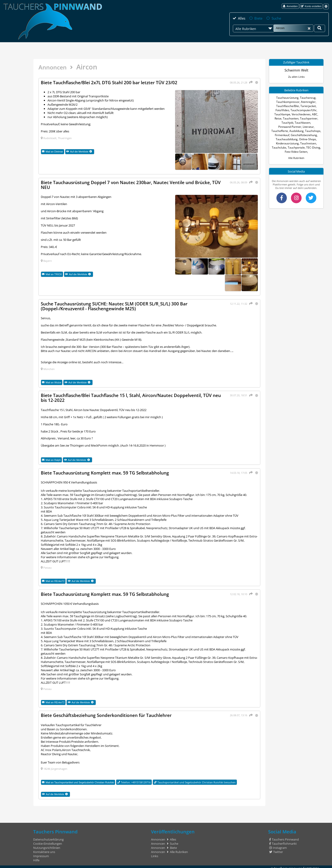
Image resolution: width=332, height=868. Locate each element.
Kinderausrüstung (305, 139)
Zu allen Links (296, 76)
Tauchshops (288, 130)
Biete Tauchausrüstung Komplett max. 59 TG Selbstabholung (109, 471)
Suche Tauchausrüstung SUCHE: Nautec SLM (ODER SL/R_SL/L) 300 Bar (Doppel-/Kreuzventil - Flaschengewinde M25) (119, 305)
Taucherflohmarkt (283, 841)
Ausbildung (310, 126)
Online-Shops (284, 139)
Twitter (276, 849)
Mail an (52, 151)
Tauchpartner (298, 118)
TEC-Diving (285, 147)
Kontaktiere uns (44, 849)
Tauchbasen (284, 122)
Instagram (278, 845)
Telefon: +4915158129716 (134, 780)
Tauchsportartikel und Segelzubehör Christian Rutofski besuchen (195, 780)
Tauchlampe (280, 114)
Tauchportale (311, 143)
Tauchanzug (307, 97)
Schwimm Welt (296, 70)
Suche (272, 18)
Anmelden (290, 6)
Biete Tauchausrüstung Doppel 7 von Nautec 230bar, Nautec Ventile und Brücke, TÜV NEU (131, 184)
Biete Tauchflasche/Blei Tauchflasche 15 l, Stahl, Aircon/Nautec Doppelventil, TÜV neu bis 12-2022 (132, 396)
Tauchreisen (280, 143)
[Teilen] (250, 82)
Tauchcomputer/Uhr (303, 110)
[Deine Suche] (320, 28)
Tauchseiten (281, 118)
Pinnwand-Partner (304, 122)
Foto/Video (283, 110)
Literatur (280, 126)
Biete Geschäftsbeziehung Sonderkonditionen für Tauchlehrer (111, 713)
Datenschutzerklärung (48, 837)
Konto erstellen (311, 6)
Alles (241, 18)
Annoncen (55, 67)
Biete (256, 18)
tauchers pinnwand (291, 865)
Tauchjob (313, 118)
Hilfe (36, 858)
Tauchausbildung (309, 135)
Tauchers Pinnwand (284, 837)
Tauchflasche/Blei (288, 106)
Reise (316, 114)
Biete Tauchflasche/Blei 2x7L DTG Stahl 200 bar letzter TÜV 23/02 (113, 82)
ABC (310, 114)
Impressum (41, 853)
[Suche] (293, 28)
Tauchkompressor (289, 101)
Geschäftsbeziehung (285, 135)
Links (155, 853)
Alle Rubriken (296, 153)
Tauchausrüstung (288, 97)
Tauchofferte (294, 126)
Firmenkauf (304, 130)
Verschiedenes (297, 114)
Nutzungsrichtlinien (47, 845)
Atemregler (308, 101)
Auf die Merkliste (80, 151)
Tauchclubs (295, 143)
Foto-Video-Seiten (303, 147)
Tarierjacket (307, 106)
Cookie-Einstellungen (48, 841)
